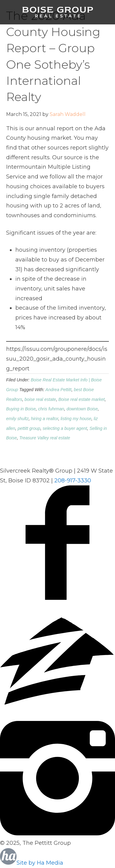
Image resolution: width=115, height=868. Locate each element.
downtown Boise (82, 409)
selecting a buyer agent (65, 428)
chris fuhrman (51, 409)
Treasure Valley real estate (45, 438)
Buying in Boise (21, 409)
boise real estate (40, 399)
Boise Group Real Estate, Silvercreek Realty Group (58, 12)
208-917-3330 (73, 481)
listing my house (76, 419)
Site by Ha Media (32, 863)
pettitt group (29, 428)
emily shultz (17, 419)
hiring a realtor (45, 419)
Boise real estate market (81, 399)
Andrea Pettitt (58, 390)
